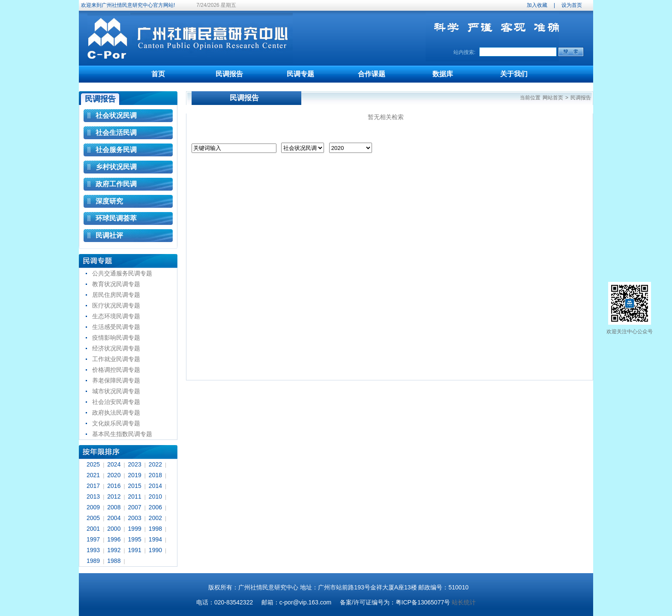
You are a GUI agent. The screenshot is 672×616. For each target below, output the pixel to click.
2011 (135, 496)
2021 (93, 475)
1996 (114, 539)
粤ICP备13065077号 (423, 602)
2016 (114, 486)
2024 (114, 464)
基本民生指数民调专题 (122, 434)
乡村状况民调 (116, 167)
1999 (135, 529)
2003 (135, 518)
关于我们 (514, 74)
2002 (155, 518)
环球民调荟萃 (116, 218)
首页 (158, 74)
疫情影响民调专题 (116, 338)
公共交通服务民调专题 (122, 273)
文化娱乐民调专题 (116, 423)
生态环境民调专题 (116, 316)
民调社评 (109, 235)
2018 (155, 475)
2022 (155, 464)
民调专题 (300, 74)
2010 (155, 496)
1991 (135, 550)
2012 (114, 496)
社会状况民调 (116, 115)
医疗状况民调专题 (116, 305)
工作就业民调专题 (116, 359)
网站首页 (553, 98)
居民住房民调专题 (116, 295)
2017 (93, 486)
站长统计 (464, 602)
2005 (93, 518)
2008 (114, 507)
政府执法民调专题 (116, 413)
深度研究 (109, 201)
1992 (114, 550)
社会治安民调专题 (116, 402)
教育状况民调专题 (116, 284)
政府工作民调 (116, 184)
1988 (114, 561)
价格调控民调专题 (116, 370)
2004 (114, 518)
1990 (155, 550)
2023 (135, 464)
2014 (155, 486)
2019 (135, 475)
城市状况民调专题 (116, 391)
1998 (155, 529)
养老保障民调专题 (116, 380)
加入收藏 (537, 5)
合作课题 (372, 74)
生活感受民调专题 (116, 327)
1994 (155, 539)
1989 (93, 561)
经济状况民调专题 (116, 348)
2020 (114, 475)
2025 (93, 464)
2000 (114, 529)
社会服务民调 (116, 150)
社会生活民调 (116, 133)
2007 (135, 507)
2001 (93, 529)
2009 (93, 507)
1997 (93, 539)
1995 (135, 539)
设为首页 (572, 5)
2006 (155, 507)
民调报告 (229, 74)
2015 (135, 486)
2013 (93, 496)
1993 (93, 550)
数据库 (443, 74)
